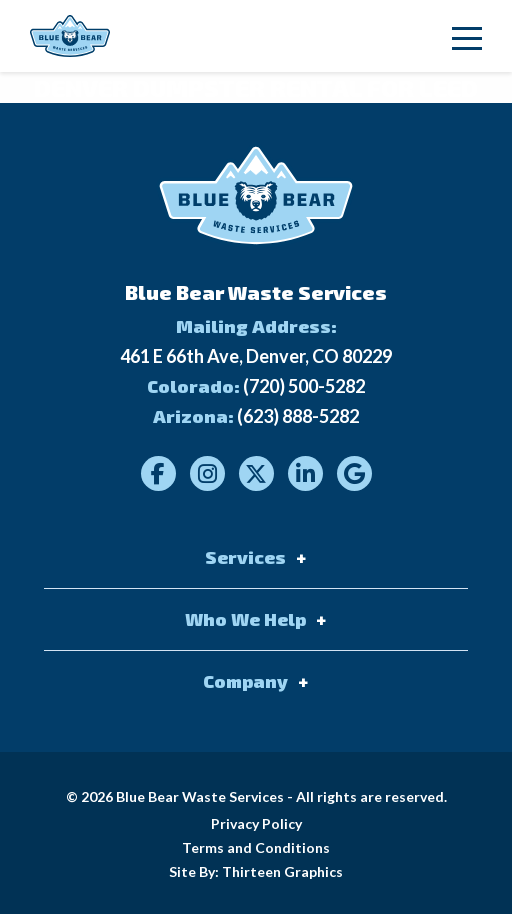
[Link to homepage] (70, 36)
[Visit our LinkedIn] (305, 473)
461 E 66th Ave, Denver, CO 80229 (256, 356)
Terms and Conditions (256, 847)
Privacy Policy (256, 823)
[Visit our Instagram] (207, 473)
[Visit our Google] (354, 473)
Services (245, 557)
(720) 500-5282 (304, 386)
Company (245, 681)
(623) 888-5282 (298, 416)
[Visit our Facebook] (158, 473)
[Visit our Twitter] (256, 473)
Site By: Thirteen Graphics (256, 871)
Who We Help (245, 619)
